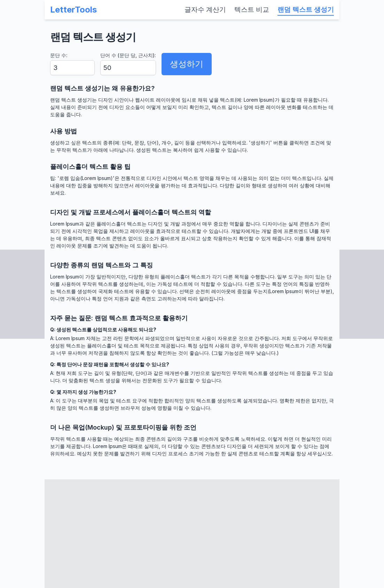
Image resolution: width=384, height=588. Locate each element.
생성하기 (187, 64)
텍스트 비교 (252, 10)
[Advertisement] (192, 534)
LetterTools (73, 10)
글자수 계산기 (205, 10)
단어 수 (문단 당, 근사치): (128, 55)
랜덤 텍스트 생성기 (306, 10)
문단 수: (59, 55)
